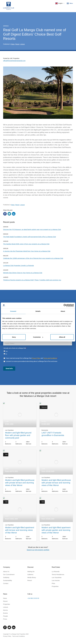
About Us (6, 572)
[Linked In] (14, 627)
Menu (70, 3)
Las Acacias (56, 580)
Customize (38, 337)
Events (5, 613)
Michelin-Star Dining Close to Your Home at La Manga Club (23, 273)
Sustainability (8, 580)
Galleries (30, 574)
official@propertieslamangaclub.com (14, 61)
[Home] (9, 6)
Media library (32, 577)
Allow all (62, 337)
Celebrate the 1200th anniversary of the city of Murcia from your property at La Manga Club (33, 258)
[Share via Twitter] (9, 214)
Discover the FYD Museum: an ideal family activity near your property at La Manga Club (32, 229)
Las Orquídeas (57, 577)
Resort (17, 44)
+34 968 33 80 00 (33, 598)
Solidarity (6, 577)
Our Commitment (9, 574)
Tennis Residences (58, 574)
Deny (14, 337)
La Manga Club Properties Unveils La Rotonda (18, 265)
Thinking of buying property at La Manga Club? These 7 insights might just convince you (32, 280)
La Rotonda (56, 572)
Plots (53, 583)
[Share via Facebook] (5, 214)
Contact (6, 583)
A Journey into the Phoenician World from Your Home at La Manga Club (27, 251)
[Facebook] (5, 627)
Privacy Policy (7, 636)
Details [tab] (38, 311)
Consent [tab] (13, 311)
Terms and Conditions (19, 636)
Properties (55, 586)
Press (5, 619)
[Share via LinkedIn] (14, 214)
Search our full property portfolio (38, 550)
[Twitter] (9, 627)
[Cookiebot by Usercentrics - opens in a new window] (65, 305)
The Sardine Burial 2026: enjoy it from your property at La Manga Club (26, 244)
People (5, 616)
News (13, 44)
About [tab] (63, 311)
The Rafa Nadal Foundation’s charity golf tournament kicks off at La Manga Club (29, 237)
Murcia (5, 610)
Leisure (22, 44)
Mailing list (31, 572)
